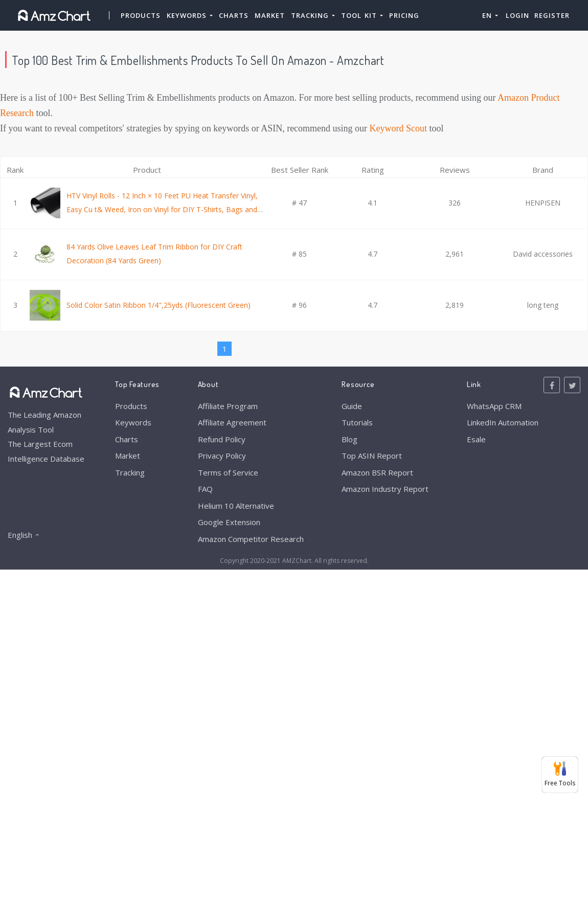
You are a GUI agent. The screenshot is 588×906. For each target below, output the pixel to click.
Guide (352, 406)
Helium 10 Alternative (236, 506)
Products (141, 15)
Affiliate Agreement (232, 422)
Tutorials (357, 422)
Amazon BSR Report (377, 472)
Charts (234, 15)
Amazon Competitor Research (251, 539)
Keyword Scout (398, 128)
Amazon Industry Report (385, 489)
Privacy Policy (222, 456)
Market (270, 15)
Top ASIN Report (372, 456)
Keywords (133, 422)
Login (517, 15)
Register (552, 15)
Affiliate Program (228, 406)
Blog (349, 439)
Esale (476, 439)
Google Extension (229, 522)
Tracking (130, 472)
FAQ (205, 489)
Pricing (404, 15)
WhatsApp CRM (494, 406)
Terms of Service (228, 472)
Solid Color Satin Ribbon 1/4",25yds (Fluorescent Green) (159, 305)
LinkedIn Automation (503, 422)
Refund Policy (222, 439)
